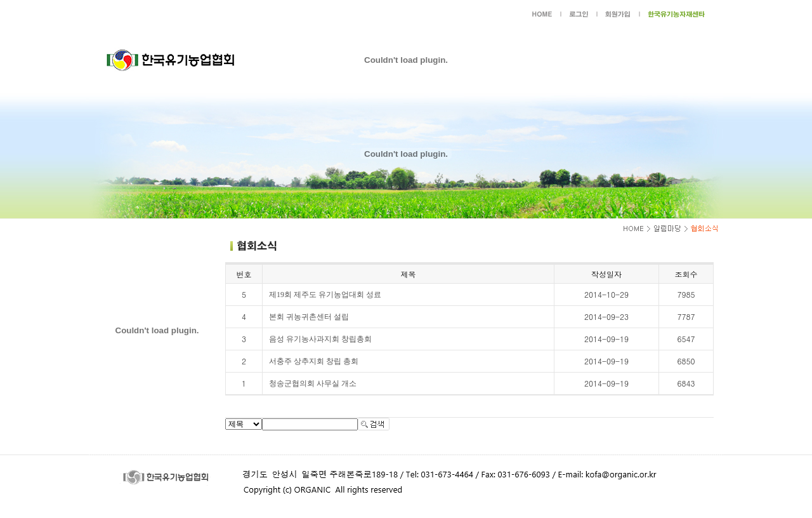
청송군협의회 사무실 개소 (313, 383)
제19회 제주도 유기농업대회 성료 (325, 295)
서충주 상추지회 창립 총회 (314, 361)
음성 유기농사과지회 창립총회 (320, 339)
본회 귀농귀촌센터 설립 (309, 317)
